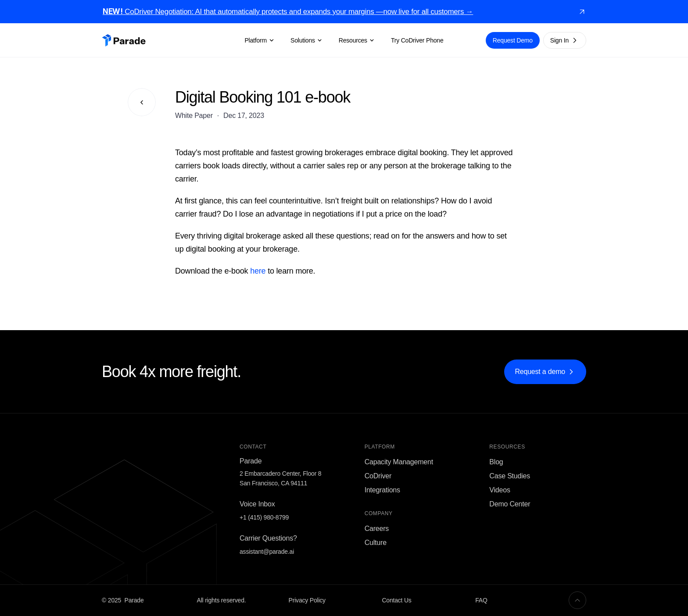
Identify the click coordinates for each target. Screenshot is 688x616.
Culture (376, 543)
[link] (582, 12)
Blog (496, 462)
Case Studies (510, 476)
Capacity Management (399, 462)
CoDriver (378, 476)
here (258, 271)
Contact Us (396, 600)
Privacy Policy (307, 600)
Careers (377, 529)
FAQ (481, 600)
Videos (500, 490)
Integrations (382, 490)
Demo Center (510, 504)
